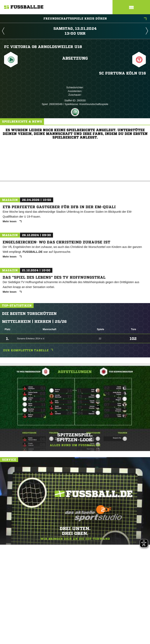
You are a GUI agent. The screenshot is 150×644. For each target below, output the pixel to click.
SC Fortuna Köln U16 (122, 73)
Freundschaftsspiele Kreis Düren (95, 19)
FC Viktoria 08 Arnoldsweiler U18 (43, 47)
